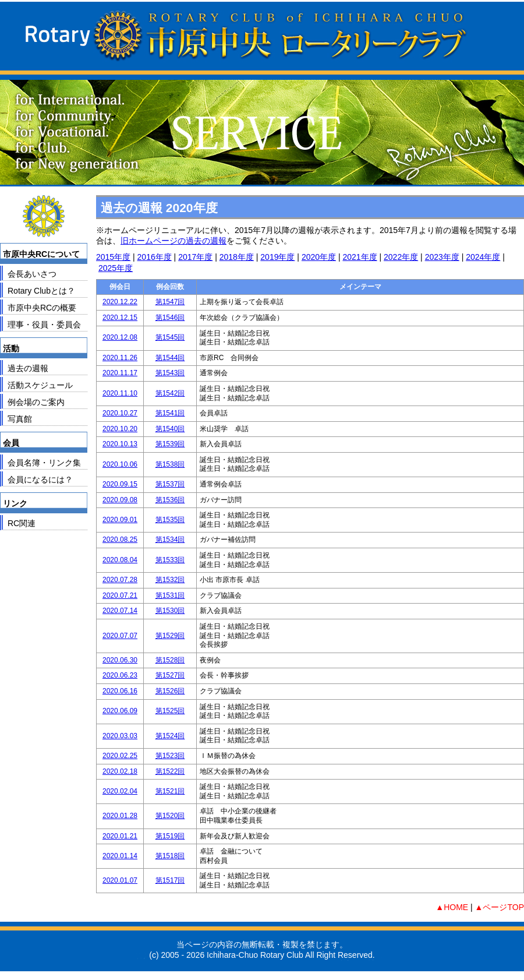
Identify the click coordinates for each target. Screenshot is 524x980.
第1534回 (170, 540)
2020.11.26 (120, 358)
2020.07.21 (120, 595)
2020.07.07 (120, 636)
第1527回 (170, 675)
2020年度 (319, 257)
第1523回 (170, 756)
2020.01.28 (120, 816)
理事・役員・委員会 (44, 325)
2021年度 (360, 257)
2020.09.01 (120, 520)
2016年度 (155, 257)
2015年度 (113, 257)
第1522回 (170, 771)
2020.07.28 (120, 580)
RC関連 (22, 523)
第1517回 (170, 880)
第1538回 (170, 464)
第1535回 (170, 520)
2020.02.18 (120, 771)
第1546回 (170, 318)
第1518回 (170, 856)
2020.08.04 (120, 560)
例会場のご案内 (36, 402)
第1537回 (170, 484)
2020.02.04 (120, 791)
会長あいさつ (32, 274)
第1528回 (170, 660)
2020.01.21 (120, 836)
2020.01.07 (120, 880)
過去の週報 (28, 368)
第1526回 (170, 691)
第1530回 (170, 611)
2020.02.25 (120, 756)
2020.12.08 (120, 337)
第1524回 (170, 736)
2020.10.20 (120, 429)
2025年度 (116, 268)
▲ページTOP (500, 907)
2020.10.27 (120, 413)
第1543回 (170, 373)
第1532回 (170, 580)
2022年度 (401, 257)
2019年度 (277, 257)
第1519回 (170, 836)
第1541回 (170, 413)
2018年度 (237, 257)
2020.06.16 (120, 691)
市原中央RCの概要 (42, 308)
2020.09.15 (120, 484)
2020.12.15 (120, 318)
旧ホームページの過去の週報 (174, 241)
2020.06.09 (120, 711)
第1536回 (170, 500)
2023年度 (442, 257)
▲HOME (452, 907)
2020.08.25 (120, 540)
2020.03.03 (120, 736)
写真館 (20, 419)
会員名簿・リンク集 (44, 463)
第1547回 (170, 302)
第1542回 (170, 393)
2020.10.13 (120, 444)
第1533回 (170, 560)
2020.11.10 (120, 393)
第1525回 (170, 711)
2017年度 (195, 257)
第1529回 (170, 636)
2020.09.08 (120, 500)
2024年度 (483, 257)
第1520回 (170, 816)
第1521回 (170, 791)
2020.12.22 (120, 302)
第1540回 (170, 429)
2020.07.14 (120, 611)
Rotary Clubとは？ (41, 291)
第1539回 (170, 444)
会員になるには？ (40, 480)
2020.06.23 (120, 675)
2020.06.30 (120, 660)
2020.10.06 (120, 464)
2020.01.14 (120, 856)
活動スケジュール (40, 385)
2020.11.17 (120, 373)
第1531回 (170, 595)
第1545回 (170, 337)
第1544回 (170, 358)
